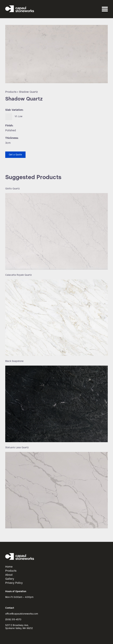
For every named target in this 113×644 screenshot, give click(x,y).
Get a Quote (15, 155)
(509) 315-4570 (13, 620)
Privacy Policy (14, 583)
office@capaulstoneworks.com (22, 614)
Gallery (10, 579)
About (9, 575)
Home (9, 567)
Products (11, 92)
